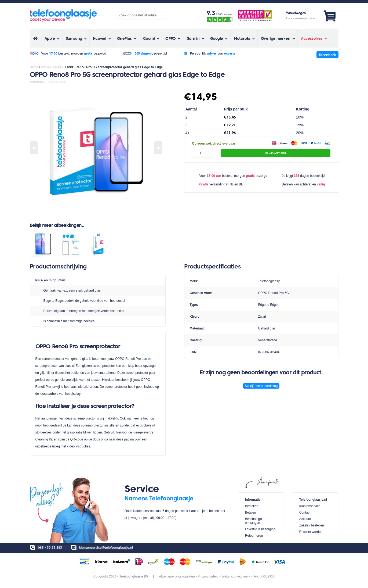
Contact (305, 512)
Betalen (251, 512)
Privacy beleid (208, 576)
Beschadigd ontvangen (254, 521)
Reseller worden (311, 532)
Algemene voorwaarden (177, 576)
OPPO (58, 67)
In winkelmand (276, 153)
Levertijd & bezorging (260, 529)
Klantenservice (310, 506)
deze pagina (125, 439)
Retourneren (254, 536)
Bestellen (252, 506)
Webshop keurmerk (236, 576)
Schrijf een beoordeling (261, 386)
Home (34, 67)
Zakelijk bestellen (312, 525)
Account (305, 519)
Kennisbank (327, 55)
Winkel (46, 67)
